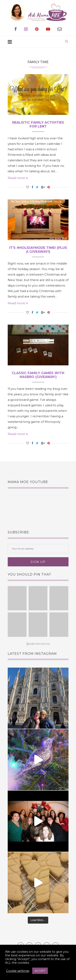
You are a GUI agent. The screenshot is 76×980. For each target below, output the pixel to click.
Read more (18, 178)
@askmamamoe (38, 644)
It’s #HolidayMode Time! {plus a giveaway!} (38, 250)
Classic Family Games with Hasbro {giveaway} (38, 375)
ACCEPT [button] (40, 971)
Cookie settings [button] (18, 971)
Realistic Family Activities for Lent (38, 124)
